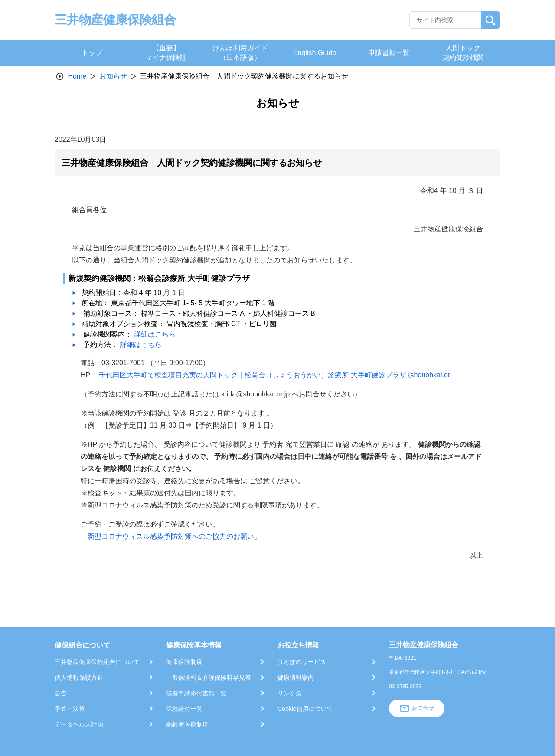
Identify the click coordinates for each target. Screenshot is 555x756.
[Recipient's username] (446, 20)
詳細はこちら (155, 334)
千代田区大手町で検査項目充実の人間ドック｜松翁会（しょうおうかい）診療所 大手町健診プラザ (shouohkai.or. (275, 375)
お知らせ (113, 76)
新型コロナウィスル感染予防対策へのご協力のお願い (171, 536)
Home (77, 76)
